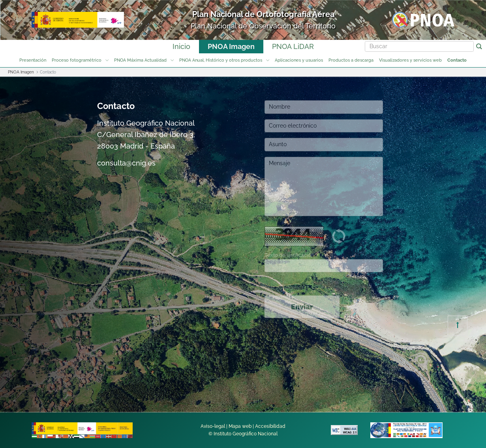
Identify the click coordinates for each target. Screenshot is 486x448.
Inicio (181, 46)
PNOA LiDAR (293, 46)
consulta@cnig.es (126, 163)
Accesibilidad (270, 426)
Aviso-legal (213, 426)
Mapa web (240, 426)
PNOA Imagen (231, 46)
